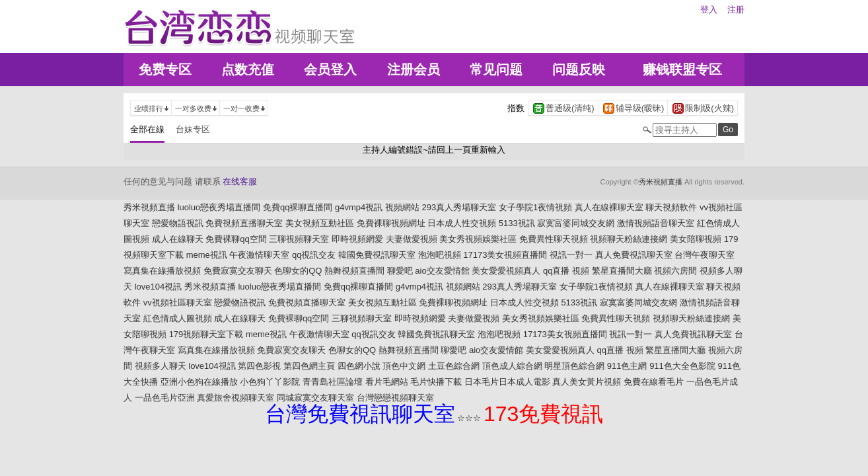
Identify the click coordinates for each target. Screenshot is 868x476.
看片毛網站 (387, 382)
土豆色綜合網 (454, 366)
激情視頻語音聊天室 (656, 223)
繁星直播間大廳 (622, 271)
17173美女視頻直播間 (505, 255)
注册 (736, 10)
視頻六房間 (675, 271)
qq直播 (556, 271)
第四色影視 (259, 366)
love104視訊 (159, 287)
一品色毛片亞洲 (165, 398)
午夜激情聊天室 (259, 255)
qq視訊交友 (314, 255)
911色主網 (627, 366)
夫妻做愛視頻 (412, 239)
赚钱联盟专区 (682, 69)
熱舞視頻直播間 (354, 271)
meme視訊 (207, 255)
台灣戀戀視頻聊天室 (395, 398)
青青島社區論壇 (333, 382)
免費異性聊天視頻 (554, 239)
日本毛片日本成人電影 (507, 382)
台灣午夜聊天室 (705, 255)
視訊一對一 (571, 255)
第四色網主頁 (309, 366)
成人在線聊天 (178, 239)
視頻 (581, 271)
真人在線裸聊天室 (609, 207)
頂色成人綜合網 (512, 366)
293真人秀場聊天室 (459, 207)
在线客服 (240, 181)
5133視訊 (517, 223)
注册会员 (414, 69)
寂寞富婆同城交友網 (576, 223)
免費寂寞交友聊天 (238, 271)
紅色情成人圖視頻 (178, 318)
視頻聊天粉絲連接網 (629, 239)
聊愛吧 (400, 271)
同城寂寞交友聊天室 (315, 398)
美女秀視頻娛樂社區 (478, 239)
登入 (709, 10)
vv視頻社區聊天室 (178, 302)
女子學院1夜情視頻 (535, 207)
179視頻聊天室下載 (206, 334)
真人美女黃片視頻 (587, 382)
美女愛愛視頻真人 (506, 271)
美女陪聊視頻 (696, 239)
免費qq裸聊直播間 (298, 207)
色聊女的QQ (298, 271)
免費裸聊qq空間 (236, 239)
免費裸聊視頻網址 (391, 223)
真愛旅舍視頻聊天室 (235, 398)
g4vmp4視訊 (359, 207)
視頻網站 (402, 207)
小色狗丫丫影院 (270, 382)
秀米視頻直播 (661, 182)
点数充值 (248, 69)
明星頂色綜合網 (574, 366)
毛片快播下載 (436, 382)
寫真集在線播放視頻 (162, 271)
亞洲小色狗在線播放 (199, 382)
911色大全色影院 (682, 366)
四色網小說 (359, 366)
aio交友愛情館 (442, 271)
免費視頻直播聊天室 (244, 223)
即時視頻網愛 (357, 239)
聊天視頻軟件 (671, 207)
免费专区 (165, 69)
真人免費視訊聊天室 (634, 255)
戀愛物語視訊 (178, 223)
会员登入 (330, 69)
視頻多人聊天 (161, 366)
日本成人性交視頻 (462, 223)
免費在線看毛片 (654, 382)
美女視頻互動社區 (320, 223)
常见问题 (496, 69)
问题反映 (579, 69)
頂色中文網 (404, 366)
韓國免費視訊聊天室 (377, 255)
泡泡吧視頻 (440, 255)
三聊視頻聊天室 (299, 239)
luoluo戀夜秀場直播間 (219, 207)
